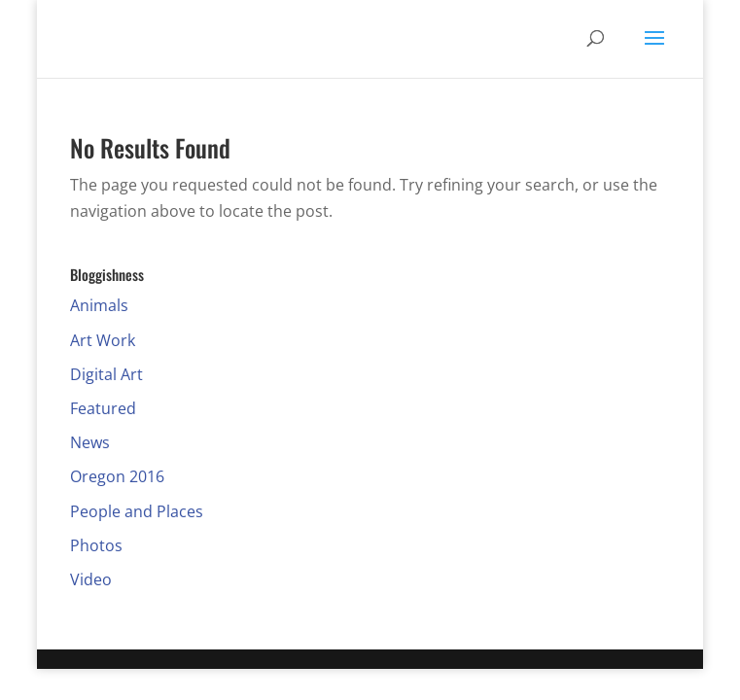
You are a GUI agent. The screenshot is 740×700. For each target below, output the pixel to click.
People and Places (137, 511)
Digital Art (106, 374)
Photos (96, 545)
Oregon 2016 (117, 476)
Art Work (103, 340)
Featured (103, 408)
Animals (99, 305)
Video (91, 579)
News (90, 442)
